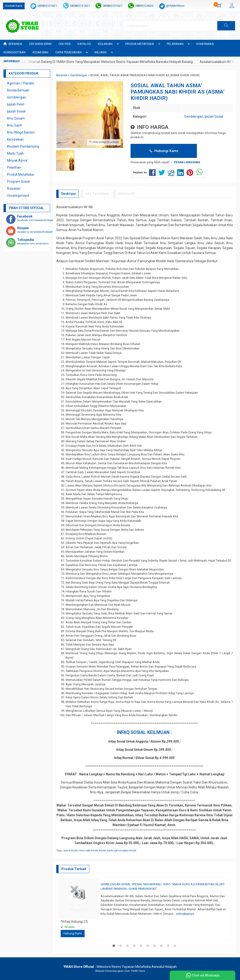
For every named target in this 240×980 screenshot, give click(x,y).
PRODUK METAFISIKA (140, 44)
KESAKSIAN (40, 52)
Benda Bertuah (18, 90)
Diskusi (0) (127, 194)
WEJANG (101, 52)
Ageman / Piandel (20, 83)
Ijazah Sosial (214, 116)
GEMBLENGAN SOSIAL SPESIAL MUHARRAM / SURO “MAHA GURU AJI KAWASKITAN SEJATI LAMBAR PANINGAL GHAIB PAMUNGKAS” (162, 886)
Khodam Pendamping (23, 146)
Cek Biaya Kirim (40, 44)
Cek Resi (65, 44)
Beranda (13, 44)
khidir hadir (106, 851)
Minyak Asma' (17, 160)
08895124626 (144, 6)
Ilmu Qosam (16, 118)
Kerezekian (15, 139)
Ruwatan (14, 189)
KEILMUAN (105, 44)
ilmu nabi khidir (88, 851)
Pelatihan (14, 167)
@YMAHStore (175, 6)
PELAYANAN (175, 44)
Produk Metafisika (20, 174)
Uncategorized (18, 196)
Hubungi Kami (164, 151)
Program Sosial (18, 181)
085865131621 (47, 6)
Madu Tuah (15, 153)
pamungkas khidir (125, 851)
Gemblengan (194, 116)
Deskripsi (69, 194)
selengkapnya (185, 914)
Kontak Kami (14, 6)
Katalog (84, 44)
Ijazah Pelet (16, 104)
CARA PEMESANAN (68, 52)
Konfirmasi (205, 44)
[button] (226, 26)
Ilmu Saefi (14, 125)
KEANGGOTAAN (15, 52)
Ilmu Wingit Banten (21, 132)
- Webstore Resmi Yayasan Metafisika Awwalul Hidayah (120, 967)
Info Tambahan (97, 194)
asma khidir (71, 851)
